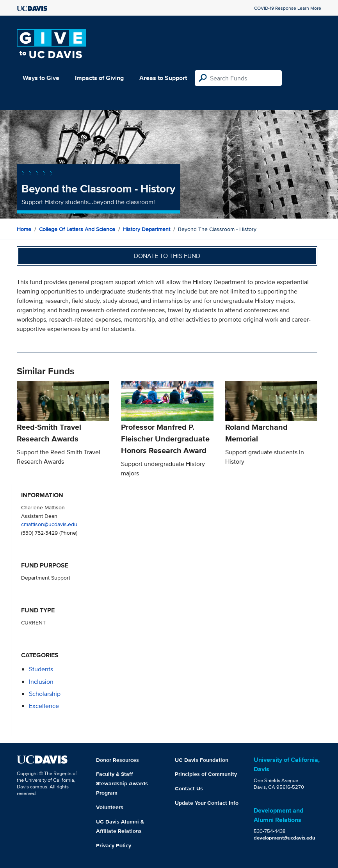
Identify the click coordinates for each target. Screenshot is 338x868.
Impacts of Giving (99, 78)
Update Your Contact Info (207, 803)
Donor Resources (117, 760)
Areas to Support (163, 78)
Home (24, 229)
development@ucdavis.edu (285, 838)
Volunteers (110, 807)
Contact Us (189, 788)
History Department (147, 229)
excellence (44, 706)
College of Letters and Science (77, 229)
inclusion (41, 682)
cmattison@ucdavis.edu (49, 524)
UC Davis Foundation (202, 760)
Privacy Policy (114, 845)
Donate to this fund (167, 256)
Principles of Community (206, 774)
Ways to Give (41, 78)
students (41, 669)
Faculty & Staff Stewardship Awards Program (122, 783)
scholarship (45, 694)
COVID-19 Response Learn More (288, 8)
